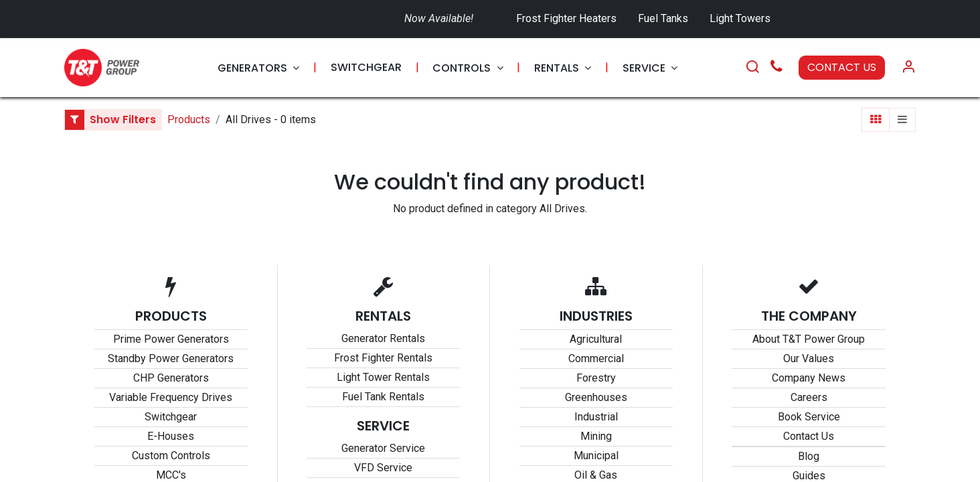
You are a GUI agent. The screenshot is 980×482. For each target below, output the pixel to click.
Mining (596, 436)
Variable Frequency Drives (171, 397)
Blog (809, 456)
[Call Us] (777, 68)
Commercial (596, 358)
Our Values (809, 358)
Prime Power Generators (171, 339)
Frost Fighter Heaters (566, 18)
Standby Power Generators (171, 358)
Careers (809, 397)
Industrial (596, 417)
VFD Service (383, 468)
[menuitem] (258, 68)
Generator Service (383, 448)
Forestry (596, 378)
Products (189, 119)
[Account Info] (908, 68)
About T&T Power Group (809, 339)
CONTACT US (842, 67)
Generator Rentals (383, 338)
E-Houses (171, 436)
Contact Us (809, 436)
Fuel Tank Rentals (383, 397)
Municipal (596, 456)
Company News (809, 378)
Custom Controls (171, 456)
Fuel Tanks (664, 18)
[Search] (752, 68)
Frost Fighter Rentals (383, 358)
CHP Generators (171, 378)
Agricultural (596, 339)
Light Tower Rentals (383, 377)
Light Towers (740, 18)
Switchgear (171, 417)
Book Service (809, 417)
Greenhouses (596, 397)
